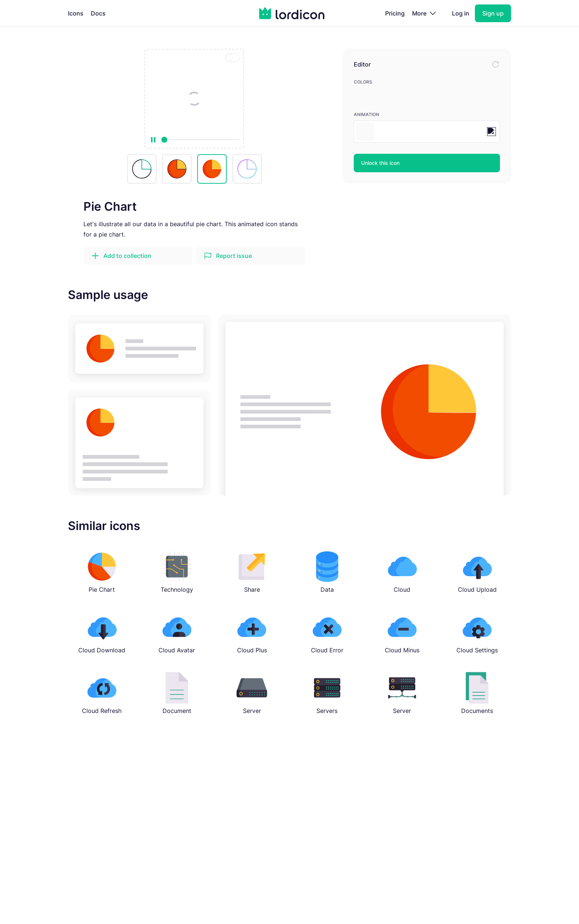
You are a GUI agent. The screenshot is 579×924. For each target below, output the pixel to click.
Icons (76, 13)
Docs (98, 13)
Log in (461, 13)
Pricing (395, 13)
